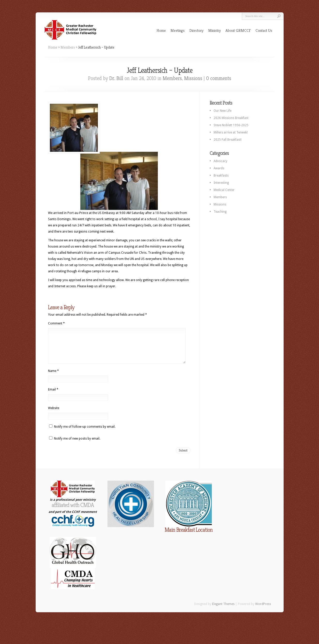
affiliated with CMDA (73, 511)
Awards (219, 168)
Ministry (215, 30)
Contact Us (264, 30)
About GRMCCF (238, 30)
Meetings (178, 30)
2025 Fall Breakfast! (228, 140)
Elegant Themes (223, 610)
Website (54, 414)
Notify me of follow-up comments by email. (85, 433)
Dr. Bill (116, 78)
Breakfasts (221, 176)
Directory (196, 30)
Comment (56, 323)
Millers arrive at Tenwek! (231, 132)
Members (68, 47)
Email (53, 396)
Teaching (220, 212)
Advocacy (220, 161)
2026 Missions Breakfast (231, 118)
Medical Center (224, 190)
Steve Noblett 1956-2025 (231, 125)
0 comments (219, 78)
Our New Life (223, 111)
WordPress (263, 610)
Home (161, 30)
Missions (193, 78)
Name (53, 377)
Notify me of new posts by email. (77, 445)
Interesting (221, 183)
